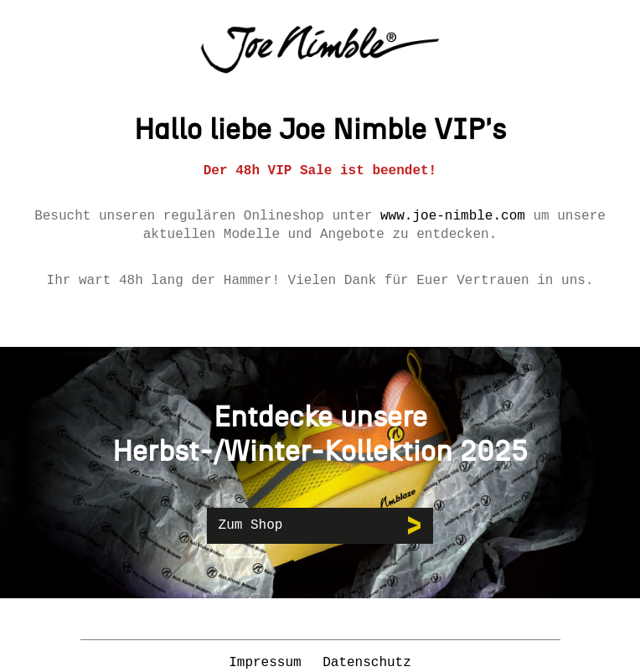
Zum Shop (251, 525)
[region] (320, 473)
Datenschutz (367, 663)
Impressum (269, 663)
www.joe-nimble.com (453, 216)
